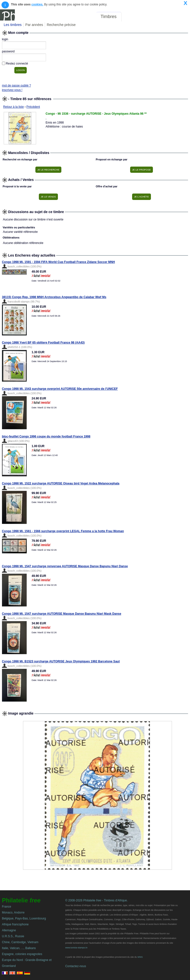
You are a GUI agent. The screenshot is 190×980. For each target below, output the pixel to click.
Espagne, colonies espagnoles (22, 954)
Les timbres (13, 25)
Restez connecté (17, 64)
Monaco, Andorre (13, 913)
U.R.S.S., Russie (13, 936)
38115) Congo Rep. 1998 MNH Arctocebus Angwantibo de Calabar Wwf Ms (54, 297)
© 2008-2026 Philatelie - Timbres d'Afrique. (97, 900)
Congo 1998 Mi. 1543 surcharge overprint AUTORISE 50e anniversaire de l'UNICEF (60, 389)
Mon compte (177, 17)
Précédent (33, 107)
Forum (132, 17)
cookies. (37, 4)
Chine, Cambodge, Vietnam (20, 942)
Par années (34, 25)
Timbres (109, 17)
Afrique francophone (15, 924)
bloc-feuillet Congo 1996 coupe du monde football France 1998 (46, 436)
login (5, 39)
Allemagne (9, 930)
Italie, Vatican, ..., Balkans (19, 948)
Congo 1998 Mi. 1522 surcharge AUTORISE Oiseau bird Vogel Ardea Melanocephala (61, 483)
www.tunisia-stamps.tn (76, 948)
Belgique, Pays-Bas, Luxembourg (24, 918)
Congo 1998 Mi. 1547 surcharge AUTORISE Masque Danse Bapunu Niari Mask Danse (62, 614)
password (8, 51)
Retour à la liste (13, 107)
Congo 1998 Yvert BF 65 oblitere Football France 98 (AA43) (43, 343)
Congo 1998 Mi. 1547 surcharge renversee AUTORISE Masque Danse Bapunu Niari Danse (65, 566)
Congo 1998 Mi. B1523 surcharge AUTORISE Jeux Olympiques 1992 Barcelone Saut (61, 661)
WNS (140, 957)
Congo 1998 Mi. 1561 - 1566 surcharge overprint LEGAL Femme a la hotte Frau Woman (63, 531)
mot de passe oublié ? (16, 86)
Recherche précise (61, 25)
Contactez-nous (76, 966)
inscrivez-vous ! (12, 90)
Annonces (152, 17)
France (7, 907)
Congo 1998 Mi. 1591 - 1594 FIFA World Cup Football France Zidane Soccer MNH (59, 262)
